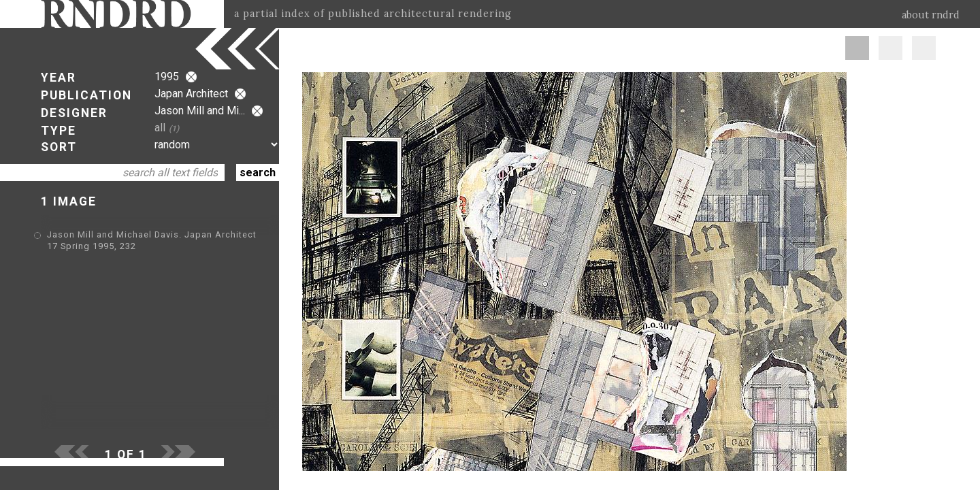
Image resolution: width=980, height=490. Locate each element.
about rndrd (931, 15)
